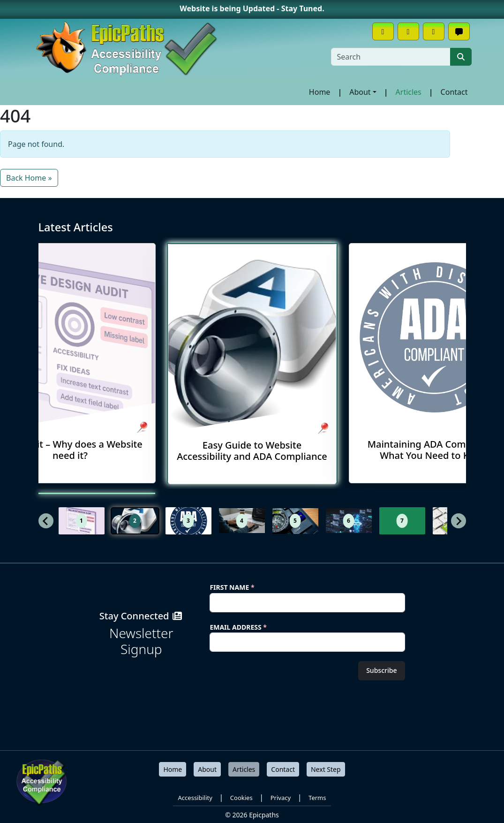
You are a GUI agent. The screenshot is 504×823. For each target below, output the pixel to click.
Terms (317, 798)
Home (320, 92)
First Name (232, 587)
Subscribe (381, 670)
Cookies (241, 798)
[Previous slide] (46, 521)
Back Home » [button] (29, 178)
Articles (409, 92)
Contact (454, 92)
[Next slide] (459, 521)
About (360, 92)
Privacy (281, 798)
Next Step (326, 769)
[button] (82, 521)
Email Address (238, 627)
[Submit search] (461, 57)
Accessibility (195, 798)
